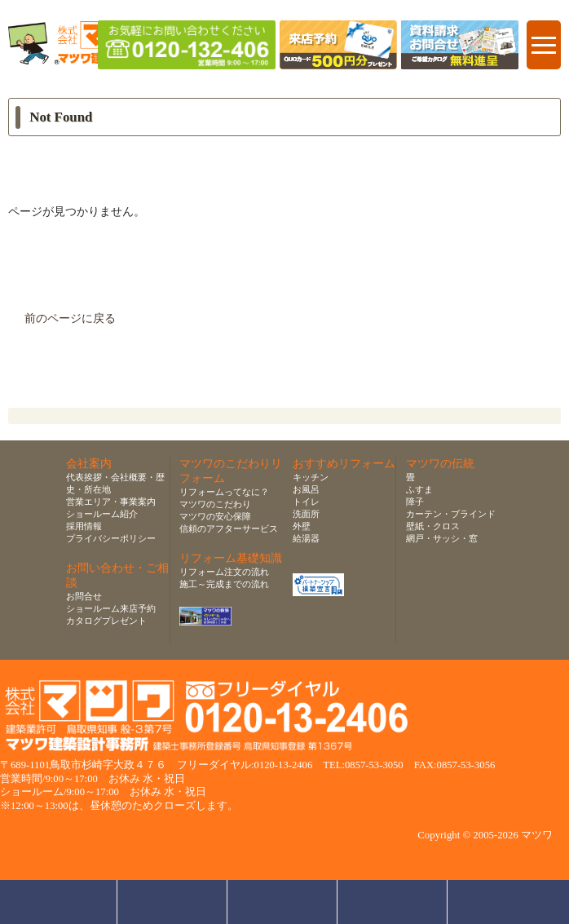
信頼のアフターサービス (229, 528)
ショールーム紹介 (102, 514)
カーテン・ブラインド (451, 514)
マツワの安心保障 (215, 516)
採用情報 (84, 526)
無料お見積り (282, 902)
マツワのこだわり (215, 504)
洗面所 (306, 514)
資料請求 (393, 902)
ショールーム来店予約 (111, 608)
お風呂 (306, 489)
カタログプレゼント (106, 621)
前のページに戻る (70, 318)
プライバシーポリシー (111, 538)
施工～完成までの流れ (224, 584)
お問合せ (84, 596)
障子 (415, 502)
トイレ (306, 502)
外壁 (302, 526)
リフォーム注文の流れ (224, 572)
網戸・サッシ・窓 (442, 538)
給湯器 (306, 538)
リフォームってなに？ (224, 492)
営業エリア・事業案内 (111, 502)
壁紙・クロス (433, 526)
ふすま (419, 489)
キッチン (311, 477)
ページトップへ (507, 902)
